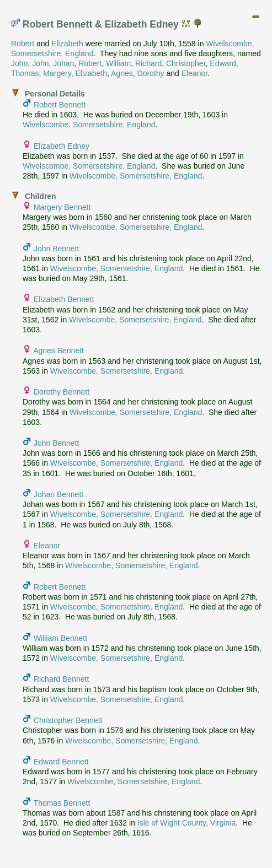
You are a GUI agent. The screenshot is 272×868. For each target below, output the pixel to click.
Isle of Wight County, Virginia (186, 823)
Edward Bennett (61, 762)
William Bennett (60, 638)
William (118, 63)
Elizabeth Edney (62, 146)
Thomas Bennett (62, 803)
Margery (57, 73)
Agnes (122, 73)
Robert (23, 44)
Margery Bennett (62, 207)
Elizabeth (67, 44)
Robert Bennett (60, 105)
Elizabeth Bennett (64, 299)
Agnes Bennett (58, 351)
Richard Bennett (61, 679)
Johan (63, 63)
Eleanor (194, 73)
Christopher (186, 63)
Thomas (25, 73)
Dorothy (151, 73)
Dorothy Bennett (62, 392)
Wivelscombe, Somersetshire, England (89, 125)
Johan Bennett (58, 494)
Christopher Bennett (68, 720)
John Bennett (57, 249)
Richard (148, 63)
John (19, 63)
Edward (223, 63)
